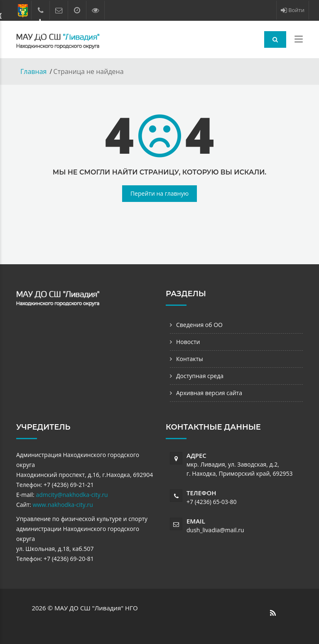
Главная (33, 71)
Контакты (190, 359)
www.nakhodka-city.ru (63, 505)
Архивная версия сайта (209, 393)
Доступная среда (200, 376)
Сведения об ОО (199, 325)
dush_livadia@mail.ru (215, 530)
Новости (188, 342)
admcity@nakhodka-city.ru (72, 495)
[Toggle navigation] (299, 41)
